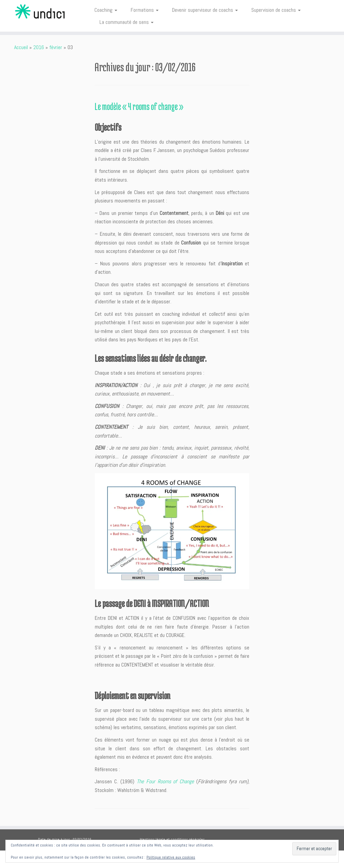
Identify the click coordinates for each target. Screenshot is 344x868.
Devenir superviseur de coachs (205, 10)
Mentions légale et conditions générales (172, 839)
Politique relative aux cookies (171, 857)
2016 (39, 47)
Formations (145, 10)
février (56, 47)
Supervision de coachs (276, 10)
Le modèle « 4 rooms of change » (139, 106)
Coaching (106, 10)
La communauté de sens (126, 22)
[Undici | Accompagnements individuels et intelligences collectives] (40, 12)
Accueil (21, 47)
